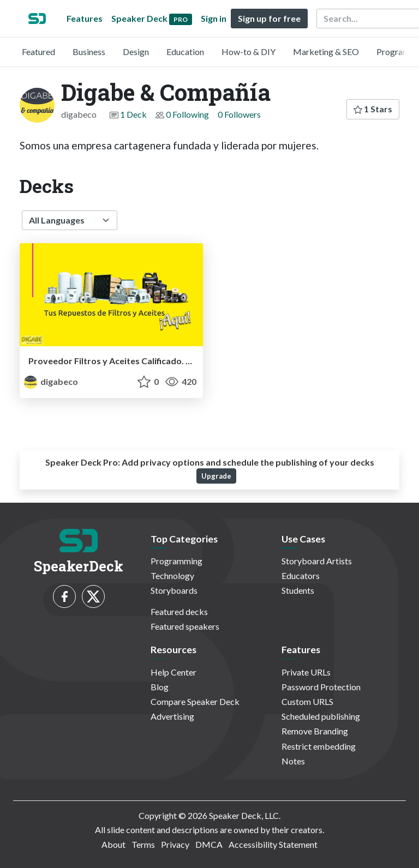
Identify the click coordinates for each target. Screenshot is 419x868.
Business (89, 52)
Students (298, 590)
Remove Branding (315, 731)
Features (85, 18)
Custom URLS (307, 701)
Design (136, 52)
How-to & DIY (249, 52)
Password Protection (321, 687)
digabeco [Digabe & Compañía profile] (51, 381)
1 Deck (133, 114)
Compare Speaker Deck (195, 701)
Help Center (173, 672)
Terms (143, 844)
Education (185, 52)
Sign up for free (269, 18)
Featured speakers (185, 626)
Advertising (172, 716)
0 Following (187, 114)
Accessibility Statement (273, 844)
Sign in (214, 18)
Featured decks (179, 611)
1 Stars (373, 109)
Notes (293, 761)
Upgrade (216, 476)
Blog (160, 687)
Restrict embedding (319, 746)
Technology (172, 575)
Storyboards (174, 590)
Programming (176, 561)
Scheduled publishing (321, 716)
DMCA (209, 844)
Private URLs (306, 672)
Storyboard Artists (317, 561)
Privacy (175, 844)
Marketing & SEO (326, 52)
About (113, 844)
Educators (301, 575)
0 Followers (239, 114)
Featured (38, 52)
